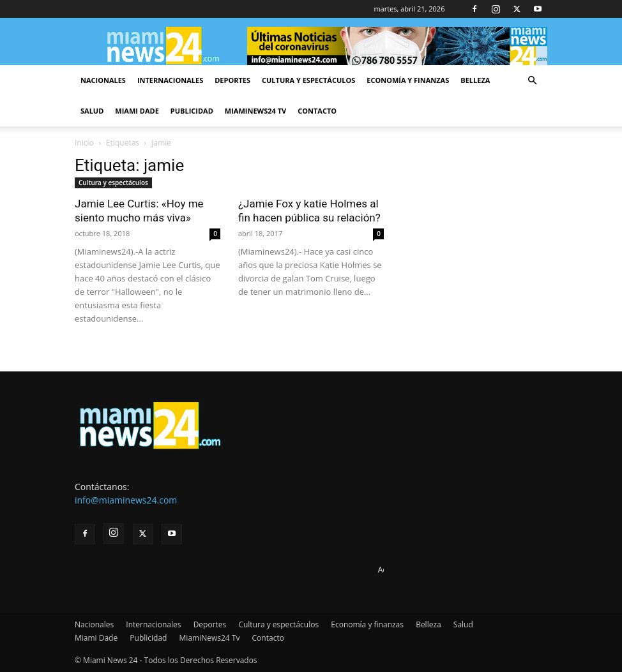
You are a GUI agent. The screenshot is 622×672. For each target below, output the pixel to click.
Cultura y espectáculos (308, 80)
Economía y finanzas (408, 80)
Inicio (84, 143)
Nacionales (103, 80)
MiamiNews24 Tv (255, 111)
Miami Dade (137, 111)
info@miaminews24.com (126, 500)
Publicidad (192, 111)
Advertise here (404, 570)
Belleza (475, 80)
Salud (92, 111)
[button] (532, 81)
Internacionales (170, 80)
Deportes (232, 80)
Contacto (317, 111)
